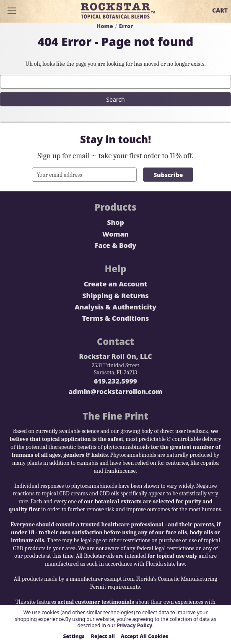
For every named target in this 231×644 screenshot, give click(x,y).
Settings (74, 636)
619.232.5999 (115, 381)
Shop (115, 223)
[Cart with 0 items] (220, 11)
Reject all (103, 636)
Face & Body (115, 246)
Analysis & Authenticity (115, 307)
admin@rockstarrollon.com (115, 392)
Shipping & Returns (115, 296)
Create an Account (116, 284)
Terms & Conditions (116, 318)
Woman (115, 234)
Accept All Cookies (145, 636)
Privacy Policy (134, 625)
